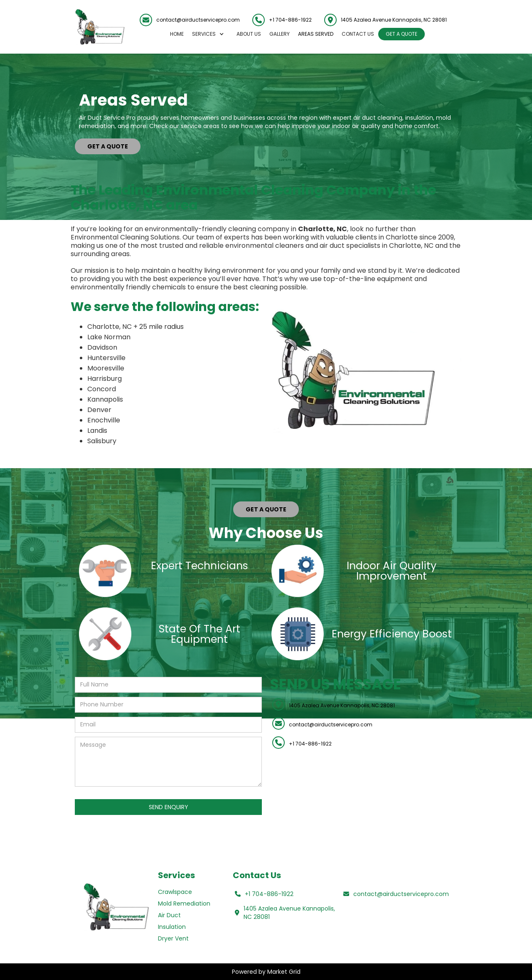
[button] (210, 34)
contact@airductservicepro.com (198, 20)
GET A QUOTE (401, 34)
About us (249, 34)
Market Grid (284, 972)
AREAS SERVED (316, 34)
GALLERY (280, 34)
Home (177, 34)
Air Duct (169, 915)
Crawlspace (175, 892)
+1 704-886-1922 (290, 20)
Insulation (172, 927)
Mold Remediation (184, 903)
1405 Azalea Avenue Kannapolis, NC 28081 (342, 706)
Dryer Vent (173, 938)
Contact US (358, 34)
